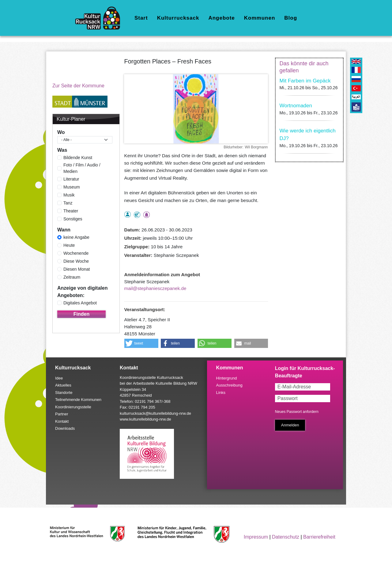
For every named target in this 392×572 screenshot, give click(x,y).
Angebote (221, 18)
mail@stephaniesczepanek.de (155, 288)
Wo (61, 132)
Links (221, 393)
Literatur (71, 179)
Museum (72, 187)
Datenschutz (286, 537)
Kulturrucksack (178, 18)
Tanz (68, 203)
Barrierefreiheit (319, 537)
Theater (71, 211)
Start (141, 18)
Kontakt (62, 421)
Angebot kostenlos (137, 215)
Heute (69, 245)
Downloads (65, 428)
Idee (59, 378)
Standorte (64, 393)
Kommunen (260, 18)
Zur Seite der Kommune (78, 86)
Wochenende (76, 253)
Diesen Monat (77, 269)
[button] (141, 343)
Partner (62, 414)
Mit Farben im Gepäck (305, 81)
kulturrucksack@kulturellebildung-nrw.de (155, 413)
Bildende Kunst (78, 158)
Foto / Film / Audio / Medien (82, 168)
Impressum (256, 537)
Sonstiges (73, 219)
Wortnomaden (296, 106)
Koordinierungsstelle (73, 407)
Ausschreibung (229, 385)
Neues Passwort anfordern (297, 412)
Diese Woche (76, 261)
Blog (291, 18)
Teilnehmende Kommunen (78, 400)
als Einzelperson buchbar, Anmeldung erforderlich (128, 214)
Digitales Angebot (80, 303)
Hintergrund (227, 378)
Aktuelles (63, 385)
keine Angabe (76, 237)
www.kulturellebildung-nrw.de (145, 419)
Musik (69, 195)
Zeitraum (72, 277)
